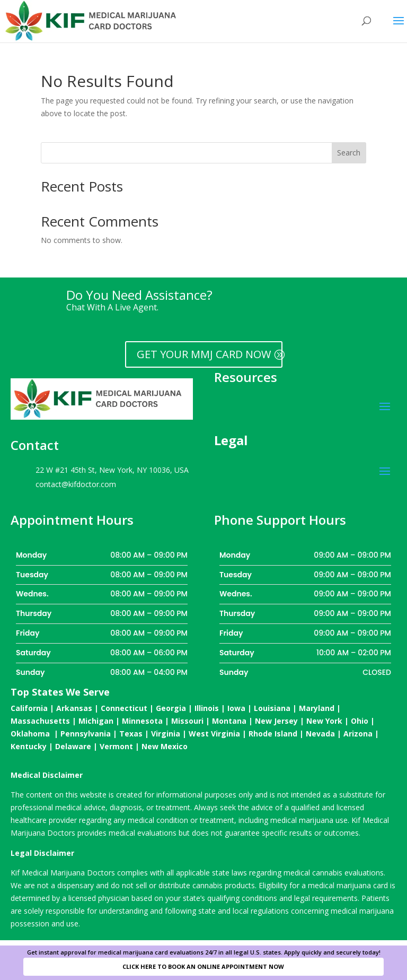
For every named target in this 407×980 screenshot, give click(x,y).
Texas (131, 734)
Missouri (187, 721)
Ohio (360, 721)
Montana (229, 721)
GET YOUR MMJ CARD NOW (204, 354)
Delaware (73, 746)
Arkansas (74, 708)
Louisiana (272, 708)
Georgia (171, 708)
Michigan (96, 721)
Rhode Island (273, 734)
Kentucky (29, 746)
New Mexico (165, 746)
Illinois (207, 708)
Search (349, 153)
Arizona (358, 734)
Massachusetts (40, 721)
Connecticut (124, 708)
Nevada (320, 734)
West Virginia (214, 734)
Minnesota (142, 721)
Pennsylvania (86, 734)
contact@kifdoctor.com (76, 484)
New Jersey (276, 721)
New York (324, 721)
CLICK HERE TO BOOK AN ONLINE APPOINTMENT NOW (203, 966)
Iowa (236, 708)
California (29, 708)
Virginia (166, 734)
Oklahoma (30, 734)
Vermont (116, 746)
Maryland (317, 708)
